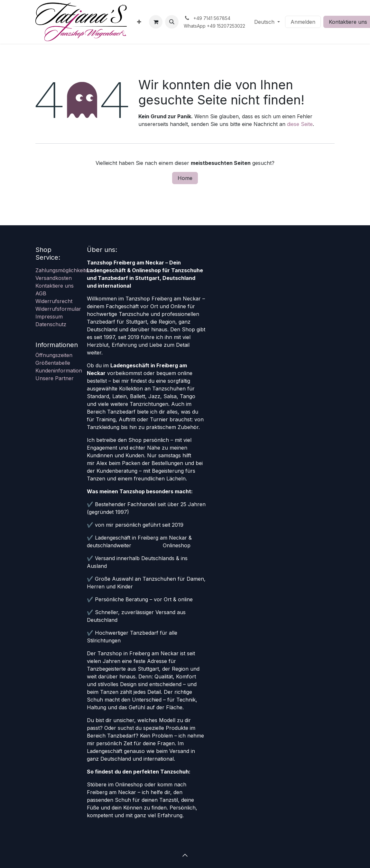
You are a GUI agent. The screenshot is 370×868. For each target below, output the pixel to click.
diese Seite (300, 124)
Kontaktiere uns (55, 286)
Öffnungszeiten (54, 355)
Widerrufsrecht (54, 301)
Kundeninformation (59, 371)
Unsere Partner (55, 378)
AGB (41, 293)
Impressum (49, 317)
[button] (172, 22)
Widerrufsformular (58, 309)
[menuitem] (139, 22)
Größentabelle (53, 363)
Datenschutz (51, 324)
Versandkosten (54, 278)
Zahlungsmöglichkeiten (63, 270)
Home (185, 178)
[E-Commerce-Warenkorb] (156, 22)
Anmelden (303, 22)
